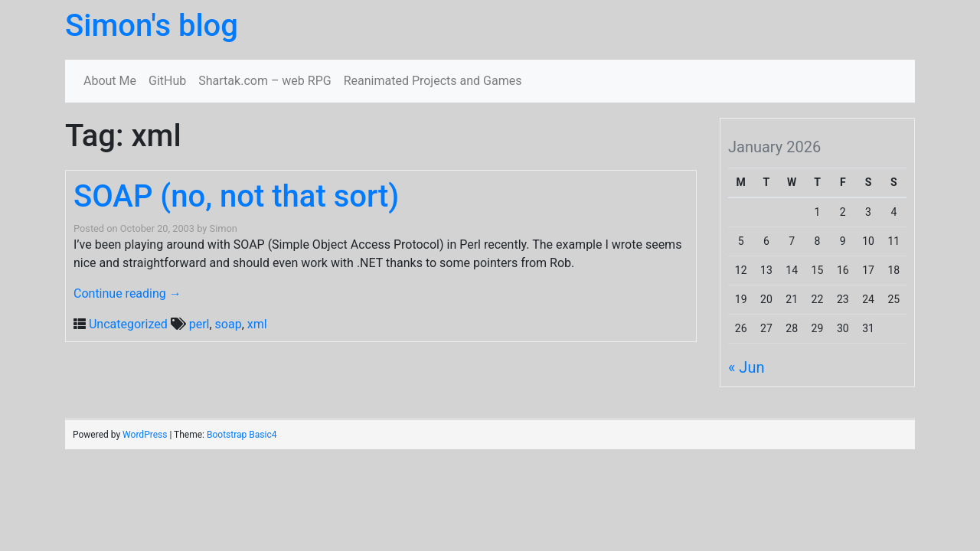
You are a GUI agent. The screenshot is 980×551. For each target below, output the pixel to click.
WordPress (145, 435)
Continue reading (127, 293)
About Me (110, 81)
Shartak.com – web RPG (265, 81)
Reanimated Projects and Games (433, 81)
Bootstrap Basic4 (242, 435)
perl (199, 324)
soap (229, 324)
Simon (224, 228)
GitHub (167, 81)
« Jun (746, 367)
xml (257, 324)
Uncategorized (128, 324)
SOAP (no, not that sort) (236, 196)
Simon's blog (152, 26)
